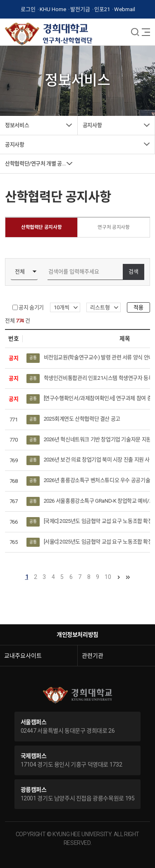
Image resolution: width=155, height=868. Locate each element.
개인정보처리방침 (77, 635)
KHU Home (53, 9)
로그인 (28, 9)
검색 (134, 272)
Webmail (125, 9)
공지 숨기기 (31, 307)
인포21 (102, 9)
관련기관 (93, 656)
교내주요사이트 (23, 656)
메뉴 (135, 32)
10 (108, 577)
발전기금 (80, 9)
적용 (138, 307)
